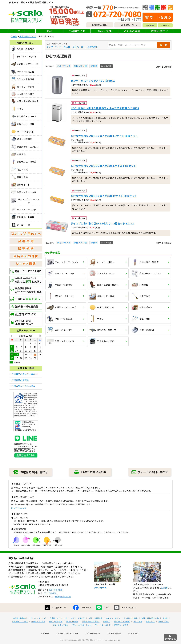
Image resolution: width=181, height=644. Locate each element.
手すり (165, 627)
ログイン (165, 25)
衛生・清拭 (138, 630)
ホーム (22, 31)
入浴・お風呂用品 (95, 627)
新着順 (94, 66)
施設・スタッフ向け (61, 634)
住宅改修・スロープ (20, 630)
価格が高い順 (80, 66)
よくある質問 (132, 31)
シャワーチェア (54, 47)
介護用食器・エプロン (91, 630)
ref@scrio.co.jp (63, 605)
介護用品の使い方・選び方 (25, 374)
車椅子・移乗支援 (78, 627)
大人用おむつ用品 (28, 36)
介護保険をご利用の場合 (24, 386)
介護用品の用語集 (20, 380)
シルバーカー (79, 47)
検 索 (163, 45)
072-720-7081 (51, 602)
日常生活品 (150, 630)
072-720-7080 (56, 599)
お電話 (164, 596)
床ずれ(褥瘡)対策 (56, 630)
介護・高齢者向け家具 (150, 627)
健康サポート (164, 630)
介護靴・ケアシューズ (58, 627)
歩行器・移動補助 (20, 627)
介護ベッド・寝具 (38, 630)
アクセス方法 (100, 597)
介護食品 (107, 630)
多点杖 (67, 47)
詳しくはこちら (19, 508)
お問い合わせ (160, 31)
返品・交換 (105, 31)
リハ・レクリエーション (82, 634)
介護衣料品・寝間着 (122, 630)
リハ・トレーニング (103, 634)
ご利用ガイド (77, 31)
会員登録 (150, 25)
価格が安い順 (64, 66)
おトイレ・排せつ (113, 627)
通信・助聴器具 (72, 630)
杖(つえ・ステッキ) (38, 627)
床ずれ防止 (93, 47)
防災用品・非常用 (121, 634)
